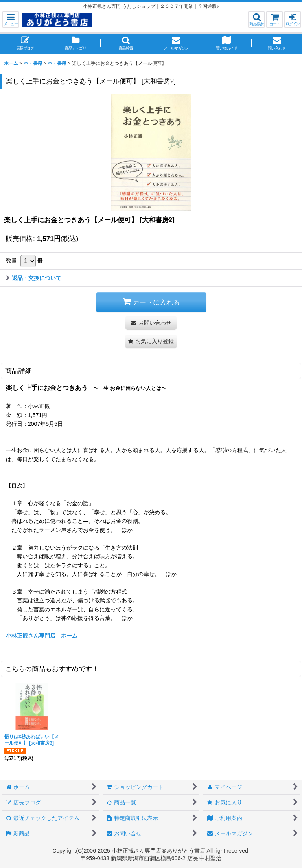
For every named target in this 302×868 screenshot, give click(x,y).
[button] (11, 19)
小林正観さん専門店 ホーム (42, 636)
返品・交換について (34, 278)
